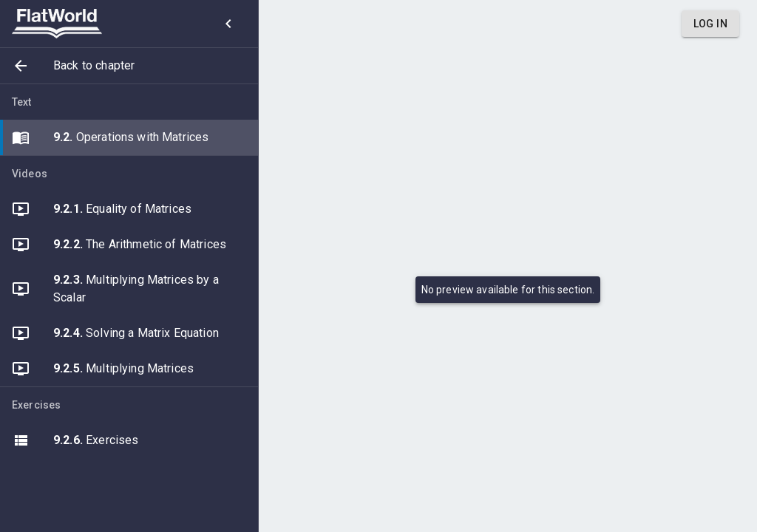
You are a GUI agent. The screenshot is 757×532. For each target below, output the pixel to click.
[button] (129, 66)
